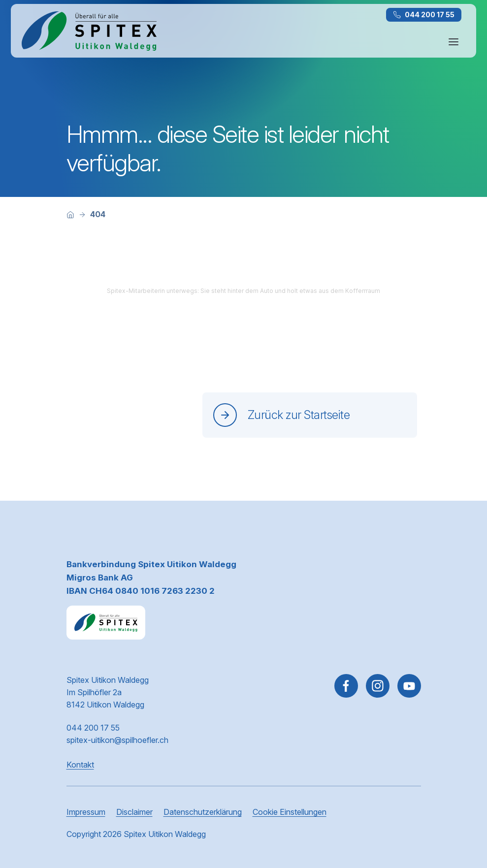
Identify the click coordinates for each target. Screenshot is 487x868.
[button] (458, 805)
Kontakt (80, 765)
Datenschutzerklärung (203, 812)
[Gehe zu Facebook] (346, 686)
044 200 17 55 (424, 15)
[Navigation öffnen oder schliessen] (454, 42)
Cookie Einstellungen (290, 812)
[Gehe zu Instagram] (378, 686)
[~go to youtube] (409, 686)
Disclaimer (134, 812)
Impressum (86, 812)
